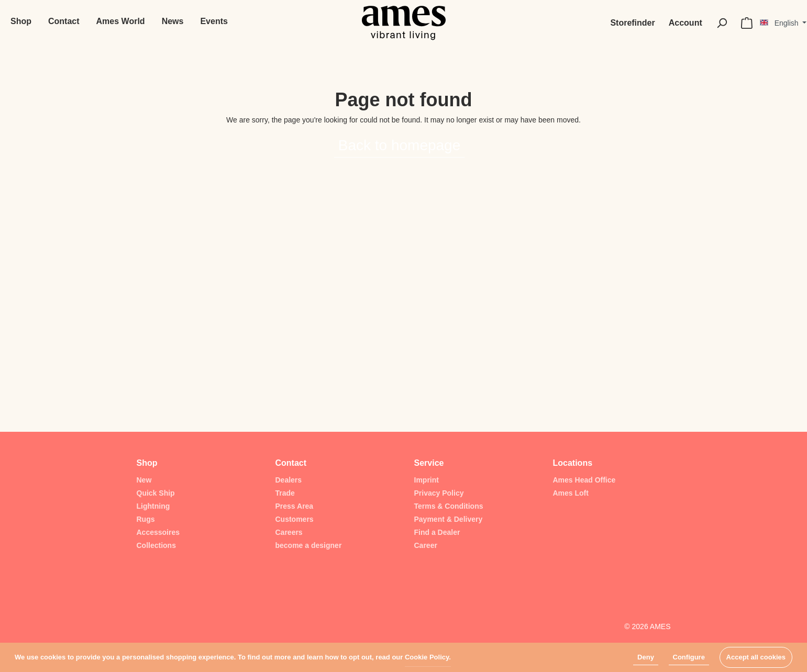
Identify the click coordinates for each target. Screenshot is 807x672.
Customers (295, 519)
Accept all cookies (756, 657)
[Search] (722, 23)
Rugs (146, 519)
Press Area (295, 506)
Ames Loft (571, 493)
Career (426, 545)
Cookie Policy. (428, 657)
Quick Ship (156, 493)
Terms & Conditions (449, 506)
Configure (689, 657)
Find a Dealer (437, 532)
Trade (285, 493)
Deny (646, 657)
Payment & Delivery (449, 519)
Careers (289, 532)
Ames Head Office (584, 480)
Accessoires (158, 532)
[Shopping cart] (747, 23)
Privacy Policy (439, 493)
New (144, 480)
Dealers (289, 480)
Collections (156, 545)
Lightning (153, 506)
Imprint (427, 480)
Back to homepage (400, 145)
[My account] (686, 23)
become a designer (309, 545)
